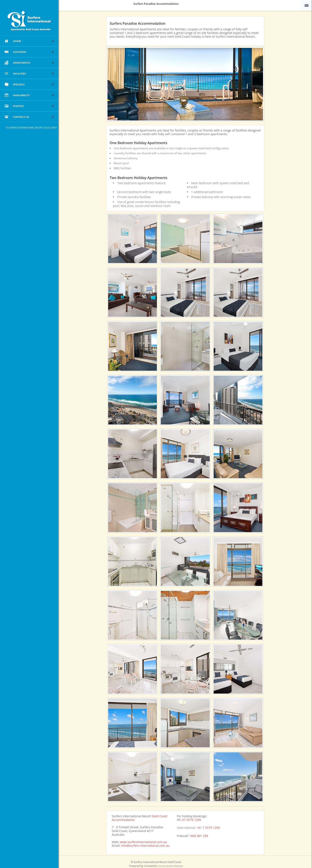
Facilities (34, 74)
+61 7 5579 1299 (208, 828)
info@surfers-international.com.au (145, 846)
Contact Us (34, 117)
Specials (34, 85)
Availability (34, 95)
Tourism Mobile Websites (170, 866)
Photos (34, 106)
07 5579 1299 (191, 820)
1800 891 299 (199, 836)
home (34, 41)
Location (34, 52)
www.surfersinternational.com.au (143, 842)
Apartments (34, 63)
